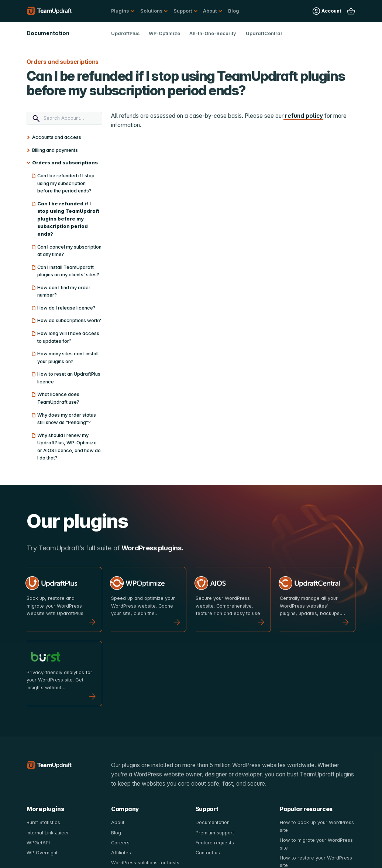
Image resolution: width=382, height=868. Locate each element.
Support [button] (183, 11)
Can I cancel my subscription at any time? (69, 251)
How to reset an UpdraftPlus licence (69, 378)
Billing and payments (55, 150)
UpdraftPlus (125, 33)
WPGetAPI (38, 843)
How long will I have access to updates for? (68, 337)
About (118, 822)
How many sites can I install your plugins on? (68, 358)
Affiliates (121, 853)
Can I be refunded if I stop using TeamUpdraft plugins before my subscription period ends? (68, 219)
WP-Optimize (164, 33)
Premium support (215, 833)
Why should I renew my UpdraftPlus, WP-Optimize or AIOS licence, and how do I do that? (69, 447)
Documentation (213, 822)
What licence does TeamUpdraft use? (58, 398)
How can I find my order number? (64, 291)
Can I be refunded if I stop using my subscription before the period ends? (66, 183)
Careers (120, 843)
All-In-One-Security (213, 33)
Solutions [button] (151, 11)
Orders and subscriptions (65, 163)
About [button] (210, 11)
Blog (234, 11)
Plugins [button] (120, 11)
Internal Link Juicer (48, 833)
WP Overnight (42, 853)
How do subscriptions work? (69, 320)
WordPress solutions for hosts (145, 863)
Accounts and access (57, 137)
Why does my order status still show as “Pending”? (67, 419)
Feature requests (215, 843)
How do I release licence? (66, 308)
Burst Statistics (43, 822)
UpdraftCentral (264, 33)
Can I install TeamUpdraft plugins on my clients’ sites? (68, 271)
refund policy (303, 116)
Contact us (208, 853)
